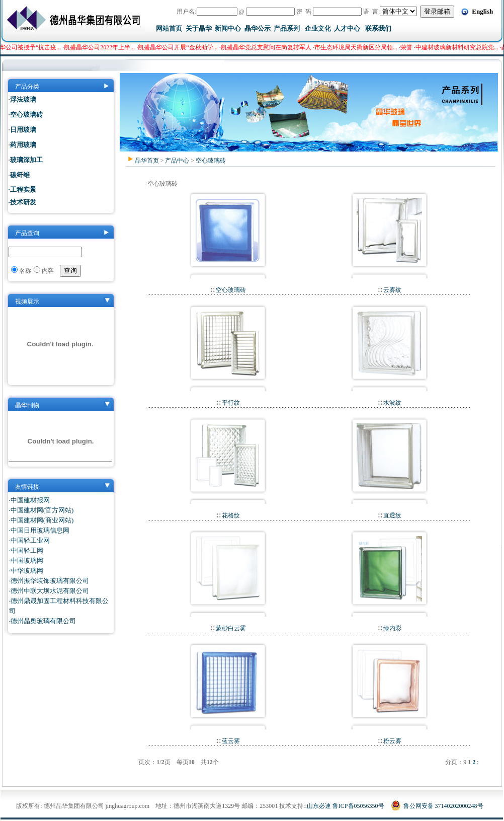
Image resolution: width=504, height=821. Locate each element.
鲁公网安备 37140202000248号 (437, 806)
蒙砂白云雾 (230, 628)
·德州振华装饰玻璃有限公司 (49, 581)
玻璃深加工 (26, 160)
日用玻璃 (23, 130)
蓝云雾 (230, 741)
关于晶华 (199, 28)
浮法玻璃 (23, 99)
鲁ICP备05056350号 (358, 806)
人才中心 (347, 28)
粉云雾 (392, 741)
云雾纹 (392, 290)
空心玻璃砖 (211, 161)
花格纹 (230, 515)
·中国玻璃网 (26, 561)
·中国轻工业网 (29, 540)
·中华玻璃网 (26, 571)
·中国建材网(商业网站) (41, 520)
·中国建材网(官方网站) (41, 510)
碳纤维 (20, 175)
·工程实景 (22, 190)
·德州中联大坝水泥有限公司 (49, 591)
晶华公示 (258, 28)
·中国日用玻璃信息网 (39, 530)
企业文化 (318, 28)
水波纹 (392, 403)
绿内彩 (392, 628)
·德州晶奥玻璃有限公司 (43, 621)
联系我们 (378, 28)
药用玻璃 (23, 145)
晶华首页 (147, 161)
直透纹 (392, 515)
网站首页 (169, 28)
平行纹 (230, 403)
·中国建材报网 (29, 500)
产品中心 (177, 161)
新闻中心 (228, 28)
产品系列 (287, 28)
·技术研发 (22, 202)
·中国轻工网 (26, 550)
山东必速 (319, 806)
